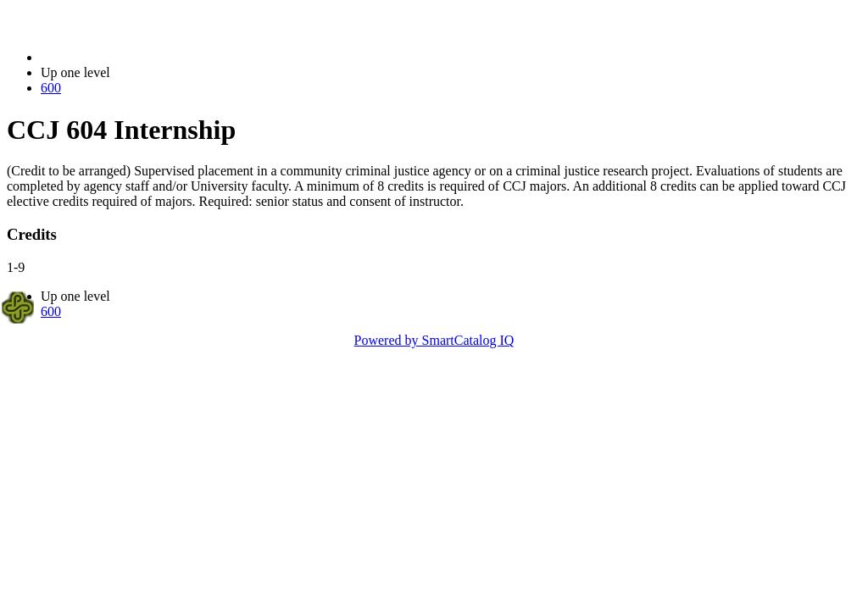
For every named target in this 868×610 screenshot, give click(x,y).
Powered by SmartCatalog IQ (434, 340)
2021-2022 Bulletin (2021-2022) (129, 57)
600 (51, 88)
